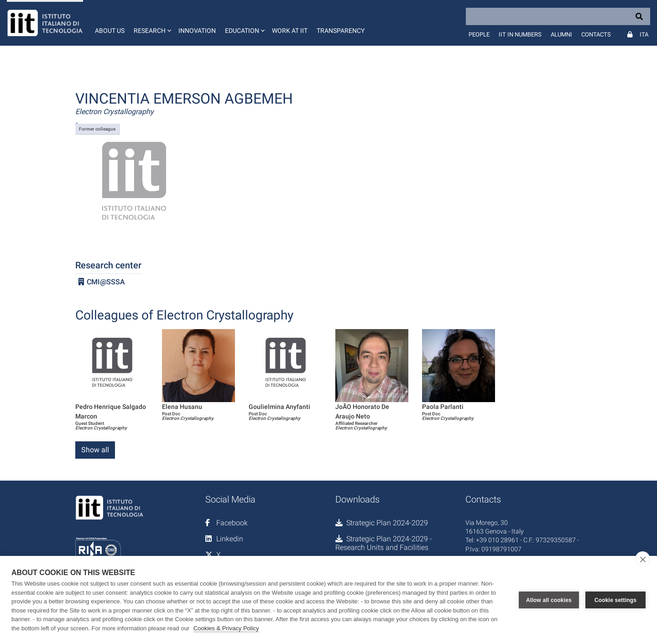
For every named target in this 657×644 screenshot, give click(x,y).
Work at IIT (290, 31)
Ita (644, 34)
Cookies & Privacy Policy (226, 628)
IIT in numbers (520, 34)
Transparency (341, 31)
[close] (643, 559)
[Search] (558, 16)
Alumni (561, 34)
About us (110, 31)
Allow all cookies (549, 600)
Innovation (197, 31)
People (479, 34)
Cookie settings (615, 600)
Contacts (596, 34)
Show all (95, 450)
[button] (151, 23)
